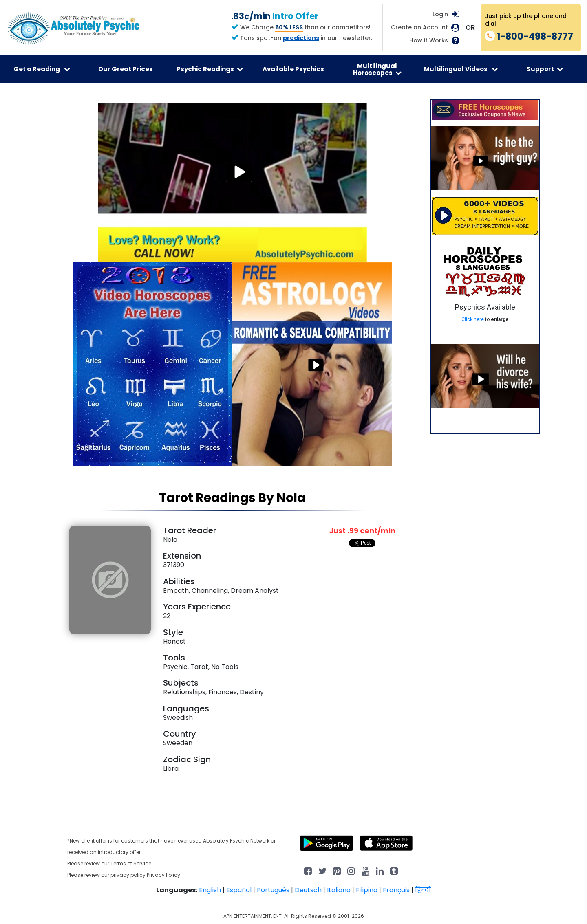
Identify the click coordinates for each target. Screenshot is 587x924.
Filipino (367, 890)
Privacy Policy (163, 875)
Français (396, 890)
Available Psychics (293, 69)
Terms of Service (131, 863)
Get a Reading (42, 69)
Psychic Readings (210, 69)
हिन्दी (423, 890)
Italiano (339, 890)
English (210, 890)
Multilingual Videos (461, 69)
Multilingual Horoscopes (377, 69)
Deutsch (308, 890)
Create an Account (419, 27)
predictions (301, 38)
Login (440, 14)
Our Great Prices (126, 69)
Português (273, 890)
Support (545, 69)
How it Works (429, 41)
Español (239, 890)
